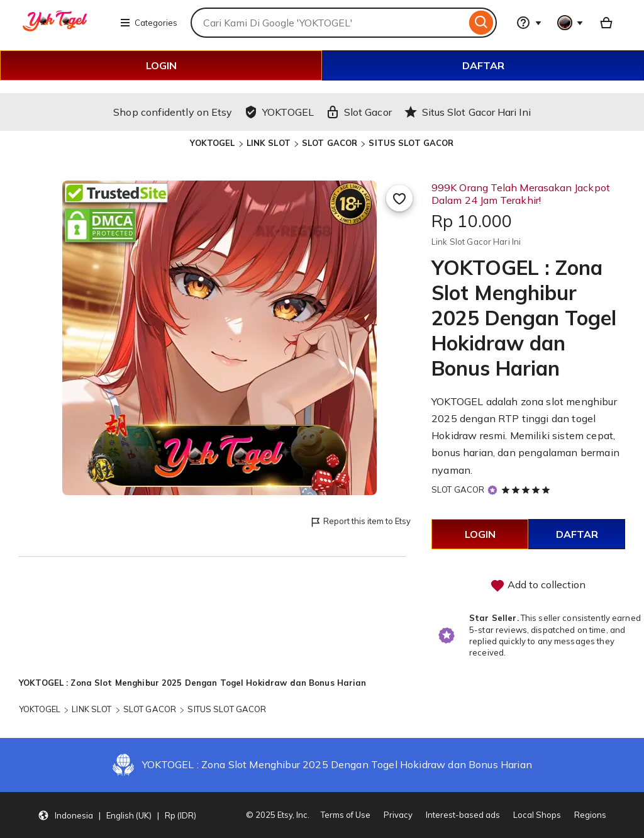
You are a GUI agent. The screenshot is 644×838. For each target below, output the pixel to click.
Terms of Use (346, 815)
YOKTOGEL (212, 143)
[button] (117, 815)
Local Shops (537, 815)
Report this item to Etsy (360, 522)
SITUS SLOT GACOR (411, 143)
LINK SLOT (269, 143)
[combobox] (328, 23)
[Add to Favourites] (399, 198)
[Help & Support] (529, 23)
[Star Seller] (492, 490)
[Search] (481, 23)
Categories (148, 23)
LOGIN (161, 65)
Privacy (398, 815)
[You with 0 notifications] (570, 23)
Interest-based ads (463, 815)
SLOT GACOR (330, 143)
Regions (590, 815)
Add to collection (538, 586)
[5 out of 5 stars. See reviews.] (528, 489)
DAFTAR (483, 65)
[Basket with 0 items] (606, 23)
